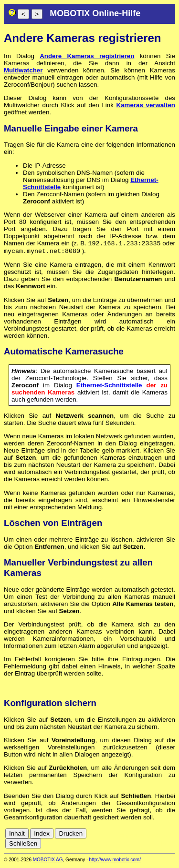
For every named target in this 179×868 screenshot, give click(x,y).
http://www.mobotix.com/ (115, 862)
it (171, 837)
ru (171, 844)
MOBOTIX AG (48, 862)
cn (123, 837)
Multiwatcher (23, 70)
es (155, 837)
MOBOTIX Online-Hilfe (95, 13)
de (134, 837)
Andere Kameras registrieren (87, 56)
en (144, 837)
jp (162, 844)
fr (163, 837)
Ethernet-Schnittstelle (109, 387)
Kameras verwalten (146, 105)
